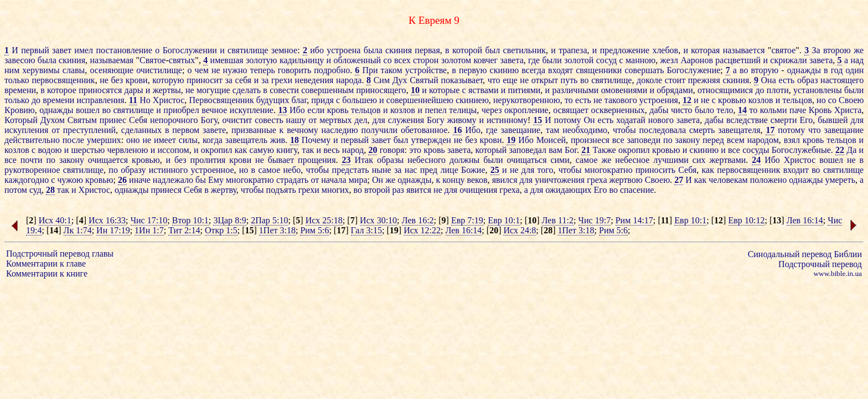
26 (122, 180)
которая (705, 50)
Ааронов (697, 60)
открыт (545, 80)
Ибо (297, 110)
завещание (521, 130)
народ (353, 150)
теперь (263, 70)
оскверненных (618, 110)
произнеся (590, 140)
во (744, 70)
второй (377, 190)
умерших (104, 140)
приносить (655, 170)
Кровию (20, 110)
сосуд (607, 60)
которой (467, 50)
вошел (88, 110)
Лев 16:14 (805, 220)
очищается (108, 160)
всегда (533, 70)
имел (84, 50)
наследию (340, 130)
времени (20, 90)
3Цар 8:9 (229, 220)
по (668, 140)
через (492, 110)
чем (202, 70)
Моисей (551, 140)
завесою (20, 60)
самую (261, 150)
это (415, 150)
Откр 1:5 (221, 230)
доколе (649, 80)
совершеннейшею (420, 100)
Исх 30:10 (378, 220)
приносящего (381, 90)
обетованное (424, 130)
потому (568, 120)
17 (770, 130)
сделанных (141, 130)
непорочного (174, 120)
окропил (217, 150)
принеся (166, 190)
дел (361, 120)
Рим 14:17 (634, 220)
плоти (778, 90)
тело (725, 110)
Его (806, 120)
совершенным (327, 90)
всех (402, 60)
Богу (209, 120)
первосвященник (63, 80)
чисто (682, 110)
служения (406, 120)
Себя (138, 120)
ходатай (631, 120)
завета (512, 60)
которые (444, 90)
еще (510, 80)
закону (687, 140)
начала (334, 180)
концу (453, 180)
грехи (282, 80)
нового (661, 120)
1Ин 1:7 (149, 230)
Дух (400, 80)
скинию (505, 70)
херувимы (41, 70)
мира (358, 180)
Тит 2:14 (184, 230)
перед (713, 140)
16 (457, 130)
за (229, 80)
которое (62, 90)
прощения (317, 160)
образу (133, 170)
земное (284, 50)
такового (621, 100)
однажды (804, 70)
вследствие (747, 120)
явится (419, 190)
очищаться (527, 160)
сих (699, 160)
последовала (662, 130)
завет (62, 50)
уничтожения (560, 180)
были (552, 60)
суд (35, 190)
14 (742, 110)
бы (201, 180)
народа (349, 80)
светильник (525, 50)
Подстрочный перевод (820, 264)
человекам (728, 180)
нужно (235, 70)
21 (586, 150)
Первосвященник (222, 100)
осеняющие (112, 70)
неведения (314, 80)
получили (380, 130)
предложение (625, 50)
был (492, 50)
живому (462, 120)
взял (792, 140)
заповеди (644, 140)
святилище (248, 50)
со (388, 60)
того (546, 170)
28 (50, 190)
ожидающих (568, 190)
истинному (507, 120)
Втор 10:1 (190, 220)
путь (569, 80)
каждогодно (27, 180)
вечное (214, 110)
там (552, 130)
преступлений (89, 130)
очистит (237, 120)
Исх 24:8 (520, 230)
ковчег (486, 60)
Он (589, 120)
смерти (784, 120)
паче (798, 110)
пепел (435, 110)
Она (769, 80)
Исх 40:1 (55, 220)
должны (464, 160)
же (859, 50)
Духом (53, 120)
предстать (351, 170)
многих (335, 190)
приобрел (181, 110)
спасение (637, 190)
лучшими (671, 160)
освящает (571, 110)
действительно (32, 140)
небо (292, 170)
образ (808, 80)
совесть (269, 120)
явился (505, 180)
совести (284, 90)
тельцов (797, 100)
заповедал (528, 150)
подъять (281, 190)
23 (346, 160)
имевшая (227, 60)
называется (744, 50)
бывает (281, 160)
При (370, 70)
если (316, 110)
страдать (293, 180)
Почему (316, 140)
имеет (165, 140)
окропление (526, 110)
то (569, 100)
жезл (669, 60)
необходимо (585, 130)
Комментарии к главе (46, 264)
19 (511, 140)
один (855, 70)
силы (188, 140)
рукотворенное (32, 170)
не (216, 70)
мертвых (335, 120)
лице (449, 170)
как (241, 150)
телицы (463, 110)
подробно (332, 70)
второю (837, 50)
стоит (675, 80)
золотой (579, 60)
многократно (609, 170)
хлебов (665, 50)
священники (599, 70)
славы (74, 70)
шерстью (88, 150)
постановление (124, 50)
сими (560, 160)
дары (134, 90)
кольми (774, 110)
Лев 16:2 (418, 220)
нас (411, 170)
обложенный (357, 60)
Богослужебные (801, 150)
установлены (818, 90)
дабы (659, 110)
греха (597, 180)
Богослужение (694, 70)
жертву (224, 190)
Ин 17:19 (113, 230)
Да (851, 150)
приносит (205, 80)
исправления (100, 100)
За (816, 50)
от (312, 120)
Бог (571, 150)
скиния (399, 50)
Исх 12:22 (422, 230)
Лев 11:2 (558, 220)
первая (427, 50)
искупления (26, 130)
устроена (343, 50)
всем (736, 140)
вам (556, 150)
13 (282, 110)
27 (679, 180)
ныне (382, 170)
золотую (262, 60)
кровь (338, 110)
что (494, 80)
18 (294, 140)
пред (429, 170)
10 (415, 90)
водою (50, 150)
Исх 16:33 (107, 220)
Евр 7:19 (467, 220)
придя (322, 100)
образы (390, 160)
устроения (659, 100)
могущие (213, 90)
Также (604, 150)
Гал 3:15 (367, 230)
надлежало (173, 180)
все (618, 140)
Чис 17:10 (149, 220)
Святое (153, 60)
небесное (632, 160)
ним (12, 70)
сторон (426, 60)
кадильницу (302, 60)
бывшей (833, 120)
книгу (287, 150)
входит (796, 170)
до (759, 90)
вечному (303, 130)
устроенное (212, 170)
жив (278, 140)
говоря (392, 150)
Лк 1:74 (78, 230)
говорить (294, 70)
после (73, 140)
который (491, 150)
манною (640, 60)
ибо (317, 50)
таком (392, 70)
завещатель (246, 140)
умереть (840, 180)
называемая (112, 60)
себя (244, 80)
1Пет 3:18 (277, 230)
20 (373, 150)
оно (133, 140)
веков (477, 180)
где (534, 60)
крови (137, 80)
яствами (484, 90)
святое (783, 50)
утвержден (431, 140)
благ (299, 100)
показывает (462, 80)
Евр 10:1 (504, 220)
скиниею (472, 100)
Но (145, 100)
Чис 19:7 (595, 220)
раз (398, 190)
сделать (247, 90)
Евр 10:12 (747, 220)
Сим (382, 80)
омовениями (624, 90)
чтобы (624, 130)
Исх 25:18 (324, 220)
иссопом (174, 150)
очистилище (159, 70)
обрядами (675, 90)
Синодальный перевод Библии (805, 254)
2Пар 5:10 (269, 220)
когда (213, 140)
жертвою (626, 180)
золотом (456, 60)
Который (21, 120)
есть (786, 80)
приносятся (100, 90)
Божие (473, 170)
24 (756, 160)
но (821, 100)
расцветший (738, 60)
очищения (478, 190)
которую (168, 80)
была (373, 50)
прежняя (704, 80)
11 (133, 100)
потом (16, 190)
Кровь (820, 110)
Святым (82, 120)
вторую (765, 70)
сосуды (756, 150)
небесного (427, 160)
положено (768, 180)
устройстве (426, 70)
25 (495, 170)
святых (182, 60)
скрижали (788, 60)
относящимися (725, 90)
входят (560, 70)
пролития (208, 160)
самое (587, 160)
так (308, 150)
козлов (761, 100)
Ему (216, 180)
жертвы (167, 90)
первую (473, 70)
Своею (851, 100)
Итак (364, 160)
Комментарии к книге (47, 273)
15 (538, 120)
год (837, 70)
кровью (732, 100)
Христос (169, 100)
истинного (169, 170)
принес (113, 120)
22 (840, 150)
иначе (140, 180)
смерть (702, 130)
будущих (273, 100)
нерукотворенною (527, 100)
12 (687, 100)
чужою (70, 180)
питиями (525, 90)
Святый (424, 80)
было (704, 110)
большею (360, 100)
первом (186, 130)
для (378, 120)
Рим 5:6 (314, 230)
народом (763, 140)
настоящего (842, 80)
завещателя (739, 130)
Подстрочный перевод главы (60, 254)
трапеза (573, 50)
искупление (252, 110)
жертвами (727, 160)
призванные (254, 130)
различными (575, 90)
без (117, 80)
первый (35, 50)
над (857, 60)
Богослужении (190, 50)
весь (331, 150)
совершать (644, 70)
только (17, 80)
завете (214, 130)
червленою (127, 150)
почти (32, 160)
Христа (848, 110)
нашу (296, 120)
